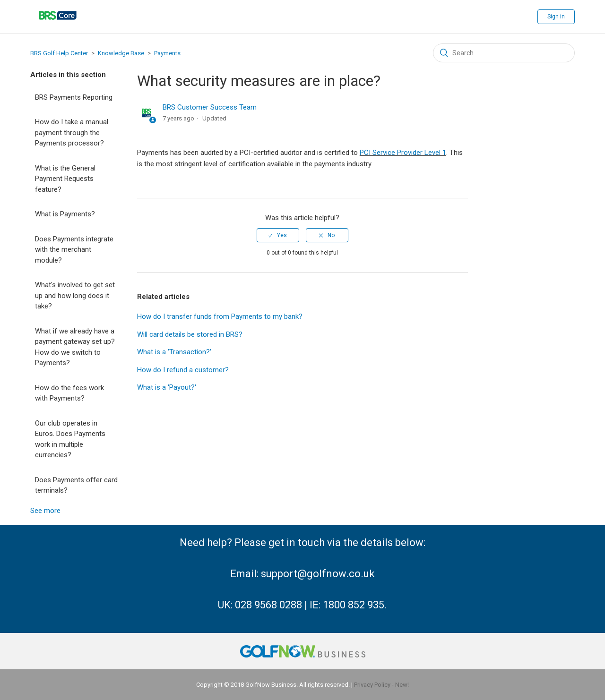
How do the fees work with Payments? (69, 393)
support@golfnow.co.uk (318, 574)
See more (45, 511)
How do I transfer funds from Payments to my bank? (220, 316)
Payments (167, 53)
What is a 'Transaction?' (174, 352)
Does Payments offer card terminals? (76, 485)
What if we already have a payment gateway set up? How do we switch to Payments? (75, 347)
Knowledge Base (121, 53)
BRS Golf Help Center (59, 53)
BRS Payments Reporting (74, 97)
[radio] (278, 235)
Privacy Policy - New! (381, 685)
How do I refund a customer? (183, 370)
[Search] (504, 53)
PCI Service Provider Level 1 (403, 153)
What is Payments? (65, 214)
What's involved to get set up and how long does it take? (75, 295)
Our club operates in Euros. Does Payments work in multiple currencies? (70, 439)
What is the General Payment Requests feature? (65, 179)
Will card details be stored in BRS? (190, 334)
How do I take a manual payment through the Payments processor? (72, 132)
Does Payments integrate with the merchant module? (74, 250)
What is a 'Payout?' (167, 387)
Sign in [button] (556, 17)
